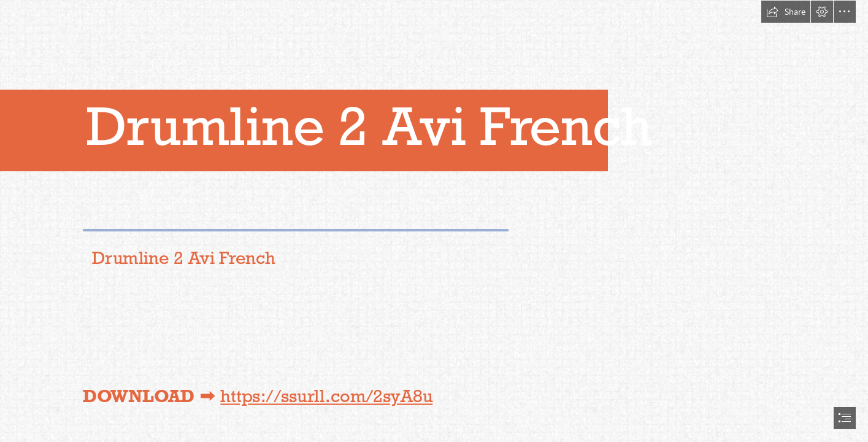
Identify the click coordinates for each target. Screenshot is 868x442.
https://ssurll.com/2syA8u (326, 396)
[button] (786, 12)
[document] (434, 221)
